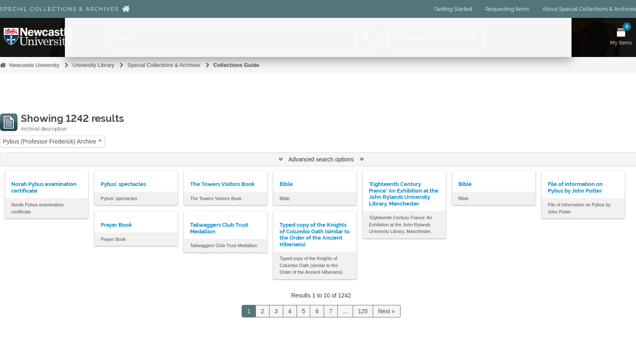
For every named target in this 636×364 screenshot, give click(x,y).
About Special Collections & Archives (589, 9)
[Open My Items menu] (621, 37)
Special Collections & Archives (59, 9)
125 (363, 311)
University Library (93, 65)
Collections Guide (236, 65)
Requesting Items (507, 9)
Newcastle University (34, 65)
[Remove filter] (100, 140)
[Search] (231, 37)
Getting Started (453, 9)
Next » (386, 311)
